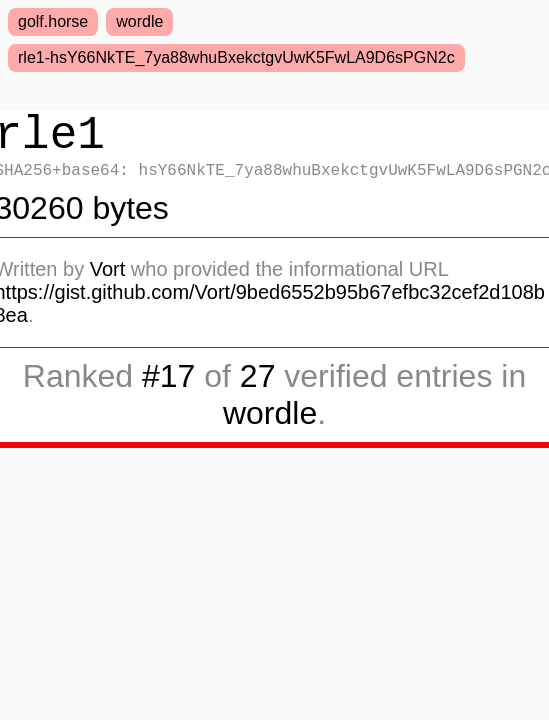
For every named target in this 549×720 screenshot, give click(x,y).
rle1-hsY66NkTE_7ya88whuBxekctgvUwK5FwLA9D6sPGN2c (236, 57)
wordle (139, 21)
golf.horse (53, 21)
